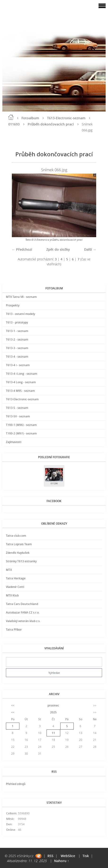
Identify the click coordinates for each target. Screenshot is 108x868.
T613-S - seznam (17, 408)
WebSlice (68, 856)
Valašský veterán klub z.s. (23, 621)
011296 (54, 483)
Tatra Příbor (14, 630)
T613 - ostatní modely (20, 314)
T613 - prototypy (17, 322)
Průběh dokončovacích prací (51, 124)
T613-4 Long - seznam (21, 382)
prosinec (53, 705)
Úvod (11, 117)
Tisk (86, 856)
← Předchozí (22, 249)
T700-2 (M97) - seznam (21, 433)
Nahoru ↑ (62, 861)
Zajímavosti (14, 442)
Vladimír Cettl (15, 587)
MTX (9, 570)
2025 (53, 712)
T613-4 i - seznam (18, 365)
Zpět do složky (58, 249)
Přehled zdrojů (16, 784)
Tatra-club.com (16, 536)
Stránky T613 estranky (21, 561)
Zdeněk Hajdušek (18, 553)
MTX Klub (12, 595)
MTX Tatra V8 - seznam (21, 297)
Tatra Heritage (16, 578)
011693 (14, 124)
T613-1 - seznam (17, 331)
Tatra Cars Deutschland (22, 604)
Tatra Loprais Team (19, 544)
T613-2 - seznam (17, 339)
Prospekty (13, 305)
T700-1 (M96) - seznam (21, 425)
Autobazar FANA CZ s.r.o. (23, 612)
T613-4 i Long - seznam (22, 374)
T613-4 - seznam (17, 357)
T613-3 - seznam (17, 348)
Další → (90, 249)
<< (13, 705)
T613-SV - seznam (18, 416)
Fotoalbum (30, 118)
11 (53, 733)
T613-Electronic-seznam (66, 118)
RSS (50, 856)
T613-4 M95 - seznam (20, 391)
